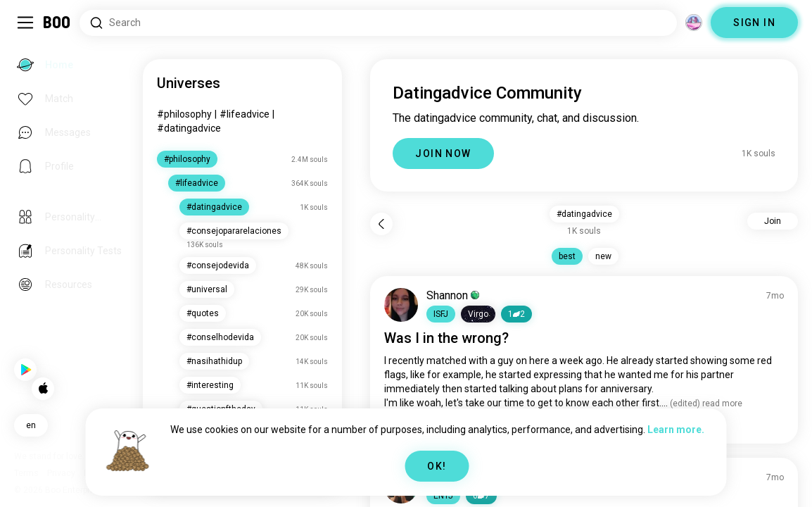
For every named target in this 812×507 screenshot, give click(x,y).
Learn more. (676, 430)
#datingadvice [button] (601, 214)
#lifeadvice (296, 114)
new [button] (620, 256)
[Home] (57, 23)
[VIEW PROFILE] (436, 305)
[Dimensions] (694, 23)
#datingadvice (240, 128)
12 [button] (551, 314)
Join (773, 221)
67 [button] (516, 496)
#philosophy (236, 114)
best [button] (584, 256)
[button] (475, 314)
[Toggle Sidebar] (25, 23)
